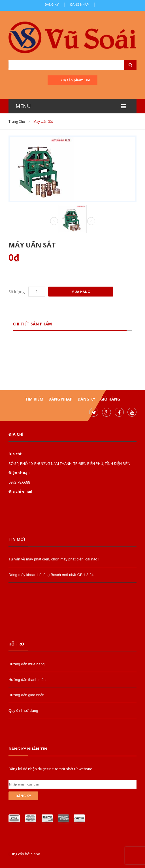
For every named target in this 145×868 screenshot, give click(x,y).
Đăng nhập (79, 5)
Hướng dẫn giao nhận (26, 695)
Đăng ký (52, 5)
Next (91, 221)
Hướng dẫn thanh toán (27, 680)
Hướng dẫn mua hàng (26, 664)
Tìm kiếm (34, 399)
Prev (54, 221)
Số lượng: (17, 292)
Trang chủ (17, 121)
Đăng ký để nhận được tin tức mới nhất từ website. (51, 769)
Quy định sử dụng (23, 711)
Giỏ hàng (110, 399)
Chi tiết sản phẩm (32, 324)
